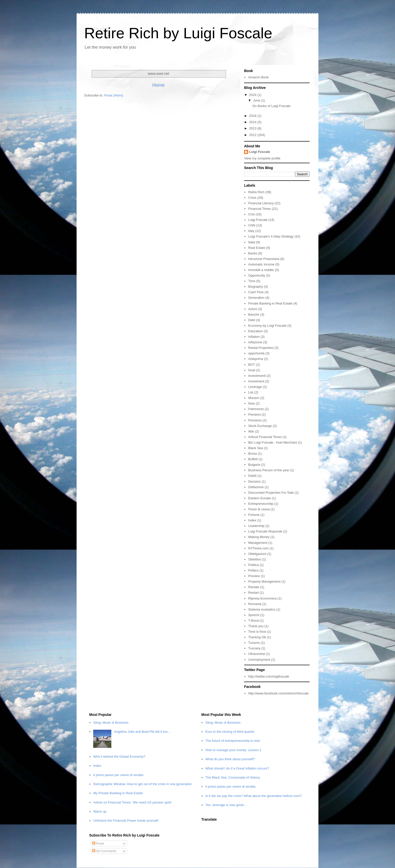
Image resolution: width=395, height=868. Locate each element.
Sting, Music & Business (111, 723)
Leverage (255, 387)
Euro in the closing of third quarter (230, 732)
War (251, 431)
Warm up (100, 811)
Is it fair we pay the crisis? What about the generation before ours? (253, 796)
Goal (252, 370)
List (251, 392)
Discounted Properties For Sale (271, 493)
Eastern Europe (259, 498)
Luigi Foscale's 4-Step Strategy (271, 236)
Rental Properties (261, 348)
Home (159, 85)
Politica (253, 565)
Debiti (252, 476)
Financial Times (259, 209)
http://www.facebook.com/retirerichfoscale (278, 693)
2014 (253, 122)
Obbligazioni (257, 554)
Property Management (264, 581)
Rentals (254, 587)
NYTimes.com (258, 548)
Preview (254, 576)
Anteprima (256, 359)
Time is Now (257, 632)
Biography (256, 287)
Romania (255, 604)
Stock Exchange (260, 426)
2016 (253, 116)
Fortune (254, 515)
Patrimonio (256, 409)
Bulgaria (254, 465)
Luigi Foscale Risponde (265, 531)
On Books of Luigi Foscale (271, 106)
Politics (253, 570)
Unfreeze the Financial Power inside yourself (126, 821)
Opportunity (257, 275)
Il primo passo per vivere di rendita (118, 775)
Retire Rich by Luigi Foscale (178, 33)
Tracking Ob (257, 637)
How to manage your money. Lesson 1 (233, 750)
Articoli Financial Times (265, 437)
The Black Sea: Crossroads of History (233, 777)
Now (251, 403)
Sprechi (254, 615)
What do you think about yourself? (230, 759)
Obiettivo (255, 559)
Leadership (256, 526)
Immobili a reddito (261, 270)
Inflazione (255, 342)
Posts (98, 843)
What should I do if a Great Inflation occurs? (237, 768)
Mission (254, 398)
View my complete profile (262, 158)
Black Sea (256, 448)
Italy (251, 231)
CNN (252, 225)
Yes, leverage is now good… (226, 805)
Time (252, 281)
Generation (256, 298)
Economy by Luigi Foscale (267, 326)
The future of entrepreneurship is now (233, 741)
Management (258, 543)
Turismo (254, 643)
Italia (252, 242)
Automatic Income (261, 264)
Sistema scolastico (262, 609)
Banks (253, 253)
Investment (256, 381)
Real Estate (257, 248)
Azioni (253, 309)
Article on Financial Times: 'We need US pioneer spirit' (133, 802)
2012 (253, 135)
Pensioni (254, 414)
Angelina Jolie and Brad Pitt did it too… (142, 732)
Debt (252, 320)
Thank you (256, 626)
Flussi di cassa (259, 509)
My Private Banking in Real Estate (118, 793)
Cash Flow (256, 292)
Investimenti (257, 376)
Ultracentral (256, 654)
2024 (253, 95)
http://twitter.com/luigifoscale (269, 676)
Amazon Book (258, 77)
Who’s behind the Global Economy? (119, 757)
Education (255, 331)
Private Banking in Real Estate (270, 303)
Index (252, 520)
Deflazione (256, 487)
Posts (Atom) (114, 95)
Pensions (255, 420)
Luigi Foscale (260, 152)
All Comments (104, 851)
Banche (254, 314)
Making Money (259, 537)
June (257, 100)
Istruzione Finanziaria (264, 259)
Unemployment (259, 660)
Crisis (252, 198)
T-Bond (253, 621)
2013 (253, 128)
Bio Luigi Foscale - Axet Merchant (273, 442)
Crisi (251, 214)
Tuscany (254, 648)
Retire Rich (256, 192)
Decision (254, 481)
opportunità (256, 353)
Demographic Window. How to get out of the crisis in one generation (142, 784)
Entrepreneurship (261, 504)
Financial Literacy (261, 203)
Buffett (253, 459)
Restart (253, 593)
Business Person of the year (269, 470)
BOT (252, 365)
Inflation (254, 337)
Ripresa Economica (262, 598)
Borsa (252, 454)
